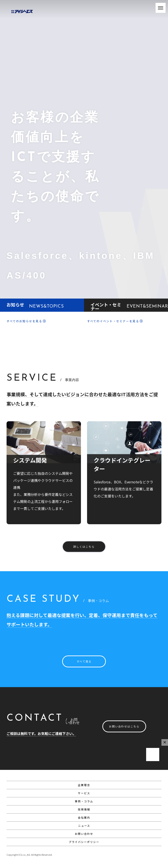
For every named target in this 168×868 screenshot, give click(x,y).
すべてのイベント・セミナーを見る (115, 321)
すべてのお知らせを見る (26, 321)
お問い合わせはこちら (124, 726)
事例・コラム (84, 801)
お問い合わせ (84, 834)
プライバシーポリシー (84, 842)
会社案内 (84, 817)
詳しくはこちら (84, 547)
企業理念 (84, 785)
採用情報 (84, 809)
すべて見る (84, 661)
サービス (84, 793)
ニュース (84, 826)
